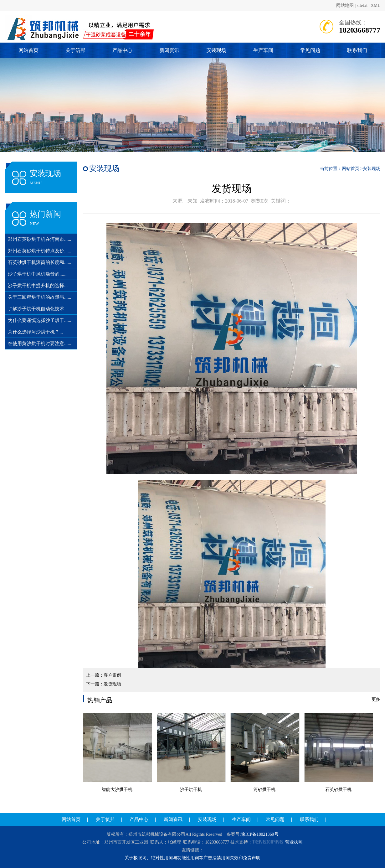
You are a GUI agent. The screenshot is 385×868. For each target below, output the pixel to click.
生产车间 (263, 50)
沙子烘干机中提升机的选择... (38, 286)
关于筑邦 (75, 50)
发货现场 (112, 684)
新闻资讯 (169, 50)
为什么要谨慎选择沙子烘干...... (40, 320)
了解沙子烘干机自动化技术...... (40, 309)
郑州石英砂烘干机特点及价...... (40, 251)
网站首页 (28, 50)
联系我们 (357, 50)
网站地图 (345, 5)
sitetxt (362, 5)
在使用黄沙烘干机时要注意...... (40, 344)
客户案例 (112, 675)
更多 (376, 699)
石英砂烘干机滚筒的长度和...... (40, 262)
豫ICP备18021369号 (260, 834)
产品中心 (122, 50)
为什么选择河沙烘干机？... (35, 332)
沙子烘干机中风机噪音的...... (37, 274)
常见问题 (310, 50)
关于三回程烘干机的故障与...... (40, 297)
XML (375, 5)
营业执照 (294, 842)
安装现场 (216, 50)
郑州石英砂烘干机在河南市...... (40, 239)
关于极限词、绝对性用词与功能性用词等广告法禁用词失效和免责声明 (192, 858)
